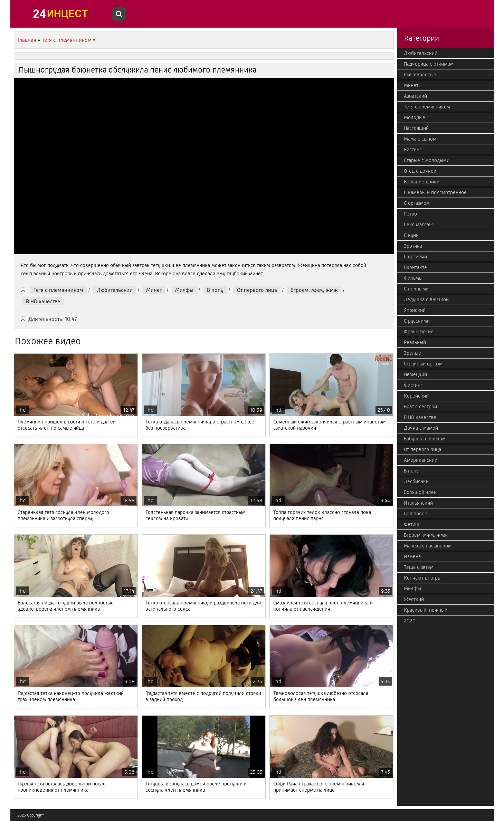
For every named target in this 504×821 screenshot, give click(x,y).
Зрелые (412, 353)
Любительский (115, 290)
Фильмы (413, 278)
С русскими (417, 321)
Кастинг (413, 150)
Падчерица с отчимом (429, 64)
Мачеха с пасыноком (428, 546)
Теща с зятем (419, 567)
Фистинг (413, 385)
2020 (410, 621)
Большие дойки (422, 182)
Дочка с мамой (421, 428)
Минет (154, 290)
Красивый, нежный (426, 610)
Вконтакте (415, 267)
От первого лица (257, 290)
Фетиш (412, 524)
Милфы (184, 290)
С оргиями (415, 257)
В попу (215, 290)
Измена (412, 556)
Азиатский (415, 96)
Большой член (420, 492)
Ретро (410, 214)
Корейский (416, 396)
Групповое (416, 514)
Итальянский (418, 503)
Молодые (415, 117)
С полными (416, 289)
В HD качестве (43, 301)
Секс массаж (418, 225)
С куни (411, 235)
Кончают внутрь (422, 578)
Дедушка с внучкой (426, 299)
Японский (415, 310)
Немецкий (415, 374)
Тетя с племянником (58, 290)
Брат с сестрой (420, 407)
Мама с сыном (420, 139)
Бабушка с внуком (425, 439)
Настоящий (416, 128)
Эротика (413, 246)
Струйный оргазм (423, 364)
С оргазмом (417, 203)
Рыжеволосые (420, 75)
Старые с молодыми (427, 160)
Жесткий (414, 599)
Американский (421, 460)
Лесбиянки (416, 481)
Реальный (415, 342)
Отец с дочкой (420, 171)
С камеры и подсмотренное (435, 192)
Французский (419, 332)
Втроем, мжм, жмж (314, 290)
